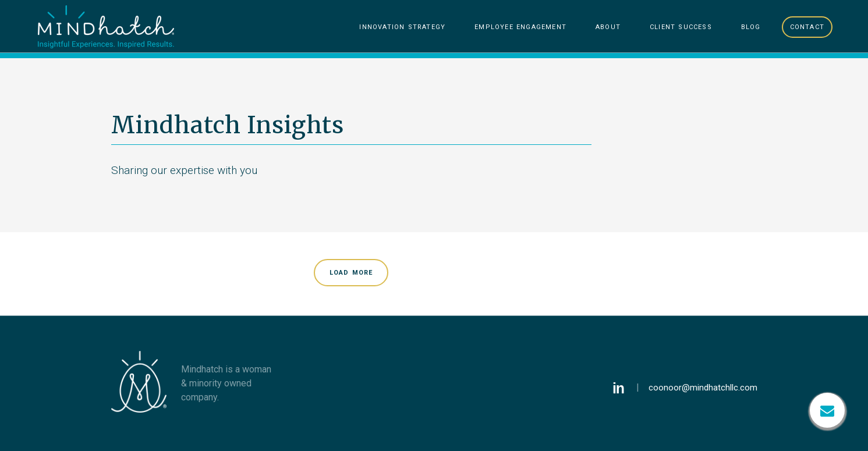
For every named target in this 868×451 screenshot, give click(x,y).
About (608, 26)
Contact (807, 26)
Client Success (681, 26)
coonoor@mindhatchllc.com (703, 388)
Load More (351, 272)
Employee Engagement (520, 26)
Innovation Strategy (402, 26)
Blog (751, 26)
